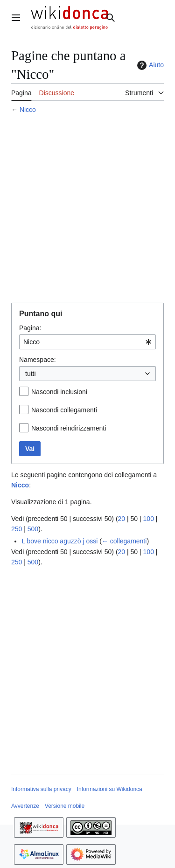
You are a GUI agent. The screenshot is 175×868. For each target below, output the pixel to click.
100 (149, 519)
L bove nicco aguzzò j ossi (59, 541)
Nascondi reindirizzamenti (69, 428)
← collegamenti (124, 541)
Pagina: (30, 328)
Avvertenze (25, 806)
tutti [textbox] (31, 374)
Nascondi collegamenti (64, 410)
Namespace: (38, 360)
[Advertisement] (87, 210)
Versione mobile (65, 806)
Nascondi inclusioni (59, 392)
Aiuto (149, 65)
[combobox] (87, 342)
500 (33, 529)
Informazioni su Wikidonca (110, 789)
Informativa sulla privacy (41, 789)
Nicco (28, 110)
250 (17, 529)
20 (122, 519)
